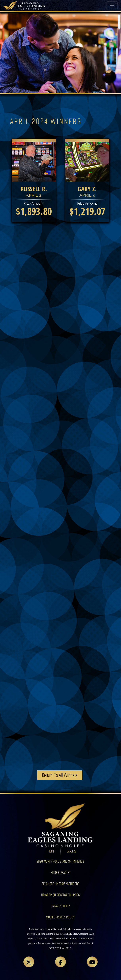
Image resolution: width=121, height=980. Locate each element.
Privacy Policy (60, 906)
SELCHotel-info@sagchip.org (60, 883)
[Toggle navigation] (112, 5)
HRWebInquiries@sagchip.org (60, 895)
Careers (72, 851)
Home (51, 851)
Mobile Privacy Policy (60, 917)
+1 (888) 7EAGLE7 (60, 872)
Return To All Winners (60, 775)
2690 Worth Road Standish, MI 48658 (60, 861)
